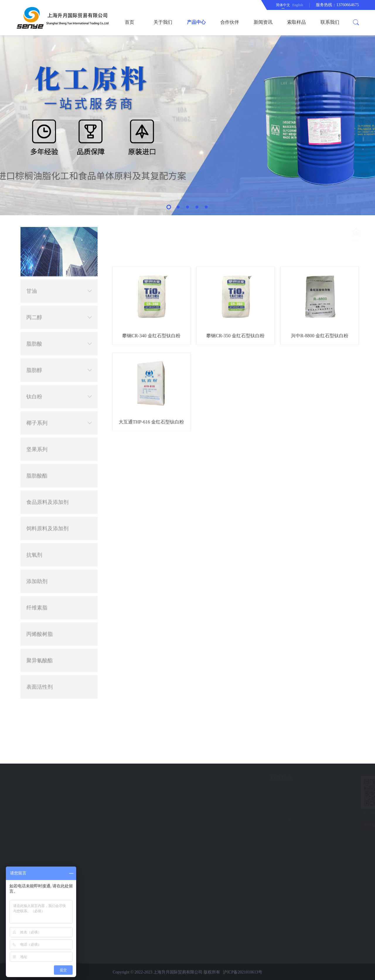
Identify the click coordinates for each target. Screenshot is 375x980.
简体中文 (283, 5)
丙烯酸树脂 (40, 394)
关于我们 (163, 22)
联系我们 (330, 22)
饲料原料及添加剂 (47, 289)
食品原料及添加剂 (47, 262)
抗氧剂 (34, 315)
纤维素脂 (37, 368)
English (298, 5)
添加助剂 (37, 342)
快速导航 (42, 778)
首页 (129, 22)
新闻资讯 (263, 22)
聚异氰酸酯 (40, 421)
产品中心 (196, 22)
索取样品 (296, 22)
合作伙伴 (230, 22)
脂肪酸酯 (37, 236)
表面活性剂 (40, 447)
